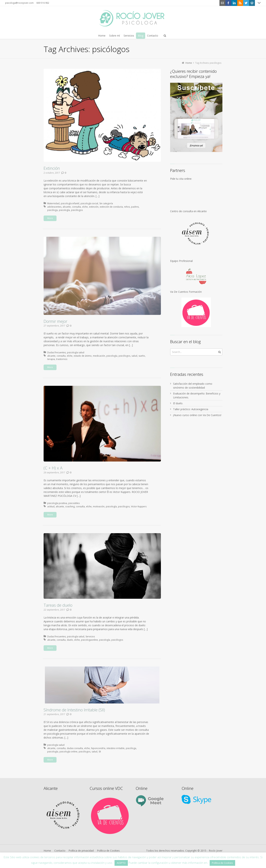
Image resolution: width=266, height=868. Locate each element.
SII (100, 752)
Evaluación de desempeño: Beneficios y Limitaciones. (197, 395)
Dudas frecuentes (57, 352)
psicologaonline (89, 640)
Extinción (52, 168)
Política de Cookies (108, 851)
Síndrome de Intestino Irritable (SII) (74, 710)
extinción (94, 207)
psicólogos (77, 210)
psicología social (89, 203)
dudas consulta (75, 748)
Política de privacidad (81, 851)
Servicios (90, 637)
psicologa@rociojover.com (19, 3)
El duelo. (178, 403)
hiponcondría (98, 748)
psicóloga (52, 210)
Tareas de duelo (58, 605)
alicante (67, 207)
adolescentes (54, 207)
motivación (99, 506)
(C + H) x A (53, 468)
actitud (51, 506)
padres (135, 207)
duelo (70, 640)
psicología (64, 210)
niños (127, 207)
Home (47, 851)
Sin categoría (106, 203)
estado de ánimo (83, 356)
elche (85, 207)
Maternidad (53, 203)
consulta (76, 207)
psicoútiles (74, 503)
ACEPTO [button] (121, 863)
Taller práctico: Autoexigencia (191, 409)
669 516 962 (43, 3)
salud (134, 356)
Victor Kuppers (139, 506)
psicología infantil (70, 203)
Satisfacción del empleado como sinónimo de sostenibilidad (193, 386)
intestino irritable (116, 748)
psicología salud (76, 352)
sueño (142, 356)
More (50, 218)
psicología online (68, 752)
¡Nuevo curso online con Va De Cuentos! (197, 415)
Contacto (60, 851)
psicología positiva (57, 503)
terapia (51, 359)
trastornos (62, 359)
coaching (70, 506)
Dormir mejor (55, 321)
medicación (99, 356)
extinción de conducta (111, 207)
